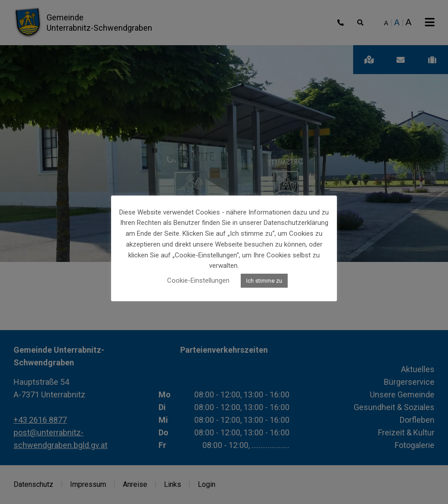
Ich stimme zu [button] (264, 281)
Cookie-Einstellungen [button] (198, 280)
